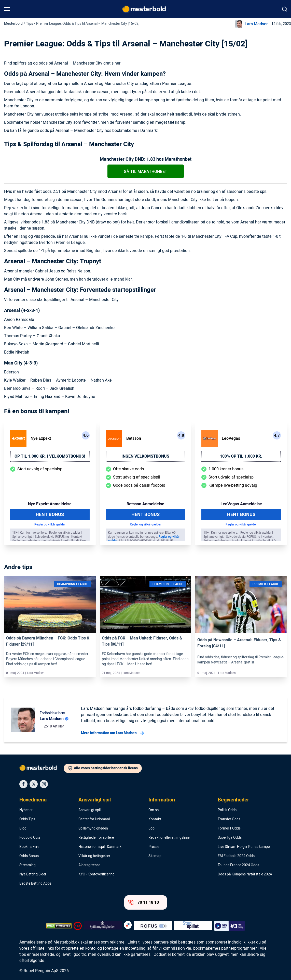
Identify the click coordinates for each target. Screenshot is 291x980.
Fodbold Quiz (30, 838)
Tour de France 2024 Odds (238, 865)
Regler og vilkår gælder (50, 524)
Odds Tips (27, 819)
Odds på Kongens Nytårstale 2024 (245, 874)
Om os (154, 810)
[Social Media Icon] (23, 784)
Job (151, 828)
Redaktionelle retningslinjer (170, 838)
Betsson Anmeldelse (145, 504)
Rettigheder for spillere (96, 838)
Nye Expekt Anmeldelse (50, 504)
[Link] (50, 605)
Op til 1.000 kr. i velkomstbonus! (50, 456)
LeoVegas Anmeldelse (241, 504)
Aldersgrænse (89, 865)
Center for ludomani (94, 819)
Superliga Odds (230, 838)
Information (162, 800)
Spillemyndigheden (93, 828)
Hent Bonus (50, 515)
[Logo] (41, 769)
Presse (154, 847)
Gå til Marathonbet (145, 172)
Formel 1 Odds (229, 828)
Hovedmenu (33, 800)
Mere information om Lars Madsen (112, 733)
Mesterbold (13, 24)
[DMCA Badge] (59, 926)
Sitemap (155, 856)
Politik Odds (227, 810)
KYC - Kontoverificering (96, 874)
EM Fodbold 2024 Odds (236, 856)
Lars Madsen (257, 24)
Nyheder (26, 810)
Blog (23, 828)
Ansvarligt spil (95, 800)
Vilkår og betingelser (94, 856)
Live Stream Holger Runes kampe (244, 847)
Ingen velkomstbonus (145, 456)
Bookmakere (29, 847)
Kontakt (155, 819)
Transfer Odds (229, 819)
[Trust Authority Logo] (103, 926)
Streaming (27, 865)
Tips (30, 24)
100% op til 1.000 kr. (241, 456)
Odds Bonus (29, 856)
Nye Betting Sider (33, 874)
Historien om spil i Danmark (100, 847)
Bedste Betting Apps (35, 884)
